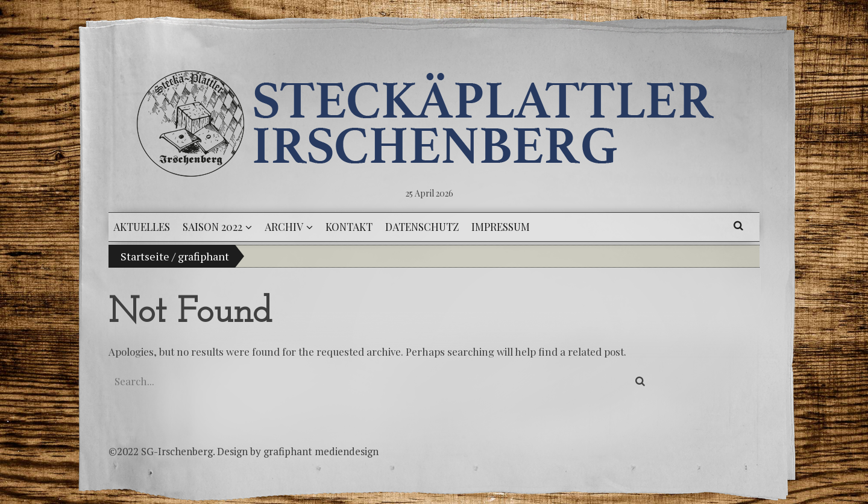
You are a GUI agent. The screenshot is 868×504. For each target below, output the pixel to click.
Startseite (145, 256)
